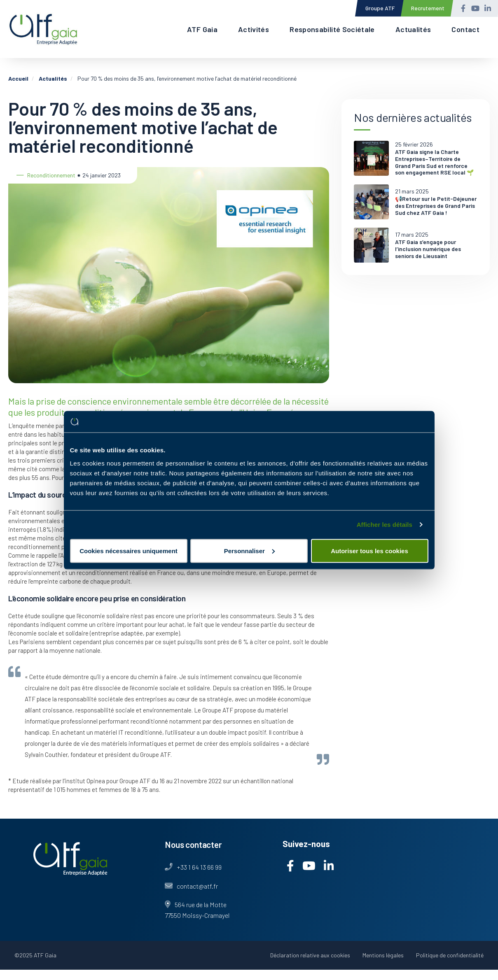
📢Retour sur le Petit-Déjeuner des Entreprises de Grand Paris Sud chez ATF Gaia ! (436, 206)
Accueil (18, 78)
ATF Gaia (202, 29)
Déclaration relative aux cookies (310, 955)
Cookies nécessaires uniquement (129, 551)
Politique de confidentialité (450, 955)
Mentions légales (383, 955)
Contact (465, 29)
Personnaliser (249, 551)
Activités (254, 29)
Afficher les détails (385, 525)
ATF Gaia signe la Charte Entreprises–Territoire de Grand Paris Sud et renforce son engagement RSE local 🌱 (434, 162)
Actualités (413, 29)
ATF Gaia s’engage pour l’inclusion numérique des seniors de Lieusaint (428, 249)
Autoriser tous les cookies (369, 551)
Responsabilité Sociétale (332, 29)
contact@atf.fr (197, 886)
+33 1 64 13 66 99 (199, 867)
